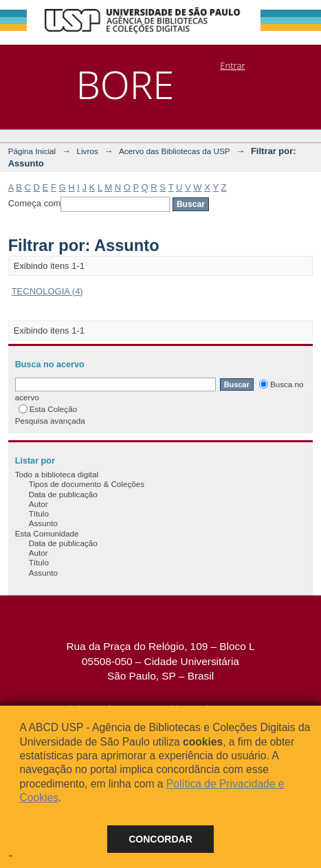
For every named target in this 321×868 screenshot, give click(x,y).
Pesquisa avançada (50, 421)
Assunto (43, 523)
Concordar (160, 839)
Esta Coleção (48, 409)
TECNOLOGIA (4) (47, 291)
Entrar (232, 65)
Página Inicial (32, 151)
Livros (87, 151)
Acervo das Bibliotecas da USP (175, 151)
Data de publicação (63, 494)
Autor (38, 504)
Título (39, 513)
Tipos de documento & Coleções (87, 484)
